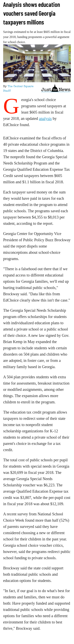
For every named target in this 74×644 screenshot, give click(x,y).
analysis (45, 118)
